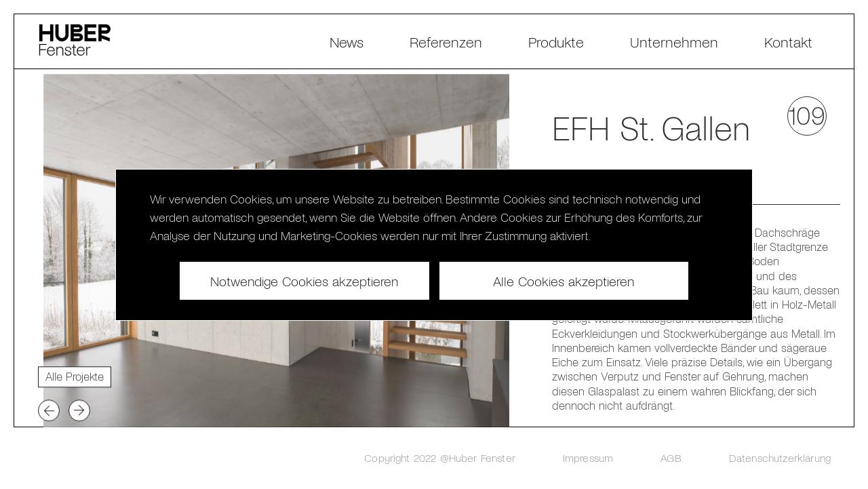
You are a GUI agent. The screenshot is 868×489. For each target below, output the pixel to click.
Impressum (588, 457)
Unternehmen (674, 41)
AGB (671, 457)
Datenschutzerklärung (780, 457)
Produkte (556, 41)
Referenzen (446, 41)
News (347, 41)
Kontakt (788, 41)
